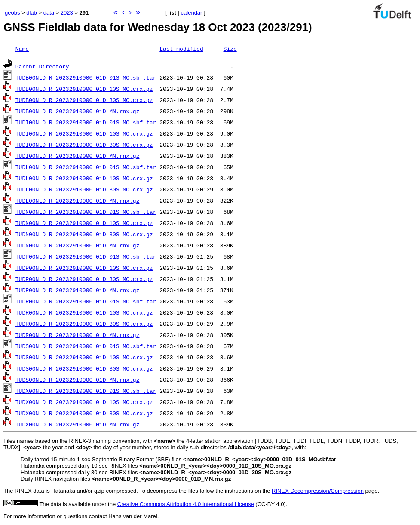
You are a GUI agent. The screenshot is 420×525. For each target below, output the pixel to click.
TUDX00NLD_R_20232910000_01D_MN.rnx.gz (78, 424)
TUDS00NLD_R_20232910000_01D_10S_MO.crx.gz (84, 357)
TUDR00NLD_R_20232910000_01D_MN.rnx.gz (78, 335)
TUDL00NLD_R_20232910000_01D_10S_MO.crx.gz (84, 178)
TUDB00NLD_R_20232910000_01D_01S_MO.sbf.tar (86, 77)
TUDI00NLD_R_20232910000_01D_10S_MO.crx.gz (84, 133)
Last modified (181, 49)
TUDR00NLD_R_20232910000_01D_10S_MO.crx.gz (84, 312)
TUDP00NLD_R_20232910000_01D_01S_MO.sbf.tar (86, 256)
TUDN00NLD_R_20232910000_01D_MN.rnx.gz (78, 245)
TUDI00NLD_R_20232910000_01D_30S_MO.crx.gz (84, 145)
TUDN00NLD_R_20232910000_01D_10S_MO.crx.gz (84, 223)
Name (22, 49)
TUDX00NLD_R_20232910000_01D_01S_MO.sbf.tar (86, 391)
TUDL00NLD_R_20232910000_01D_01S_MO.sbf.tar (86, 167)
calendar (192, 13)
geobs (12, 13)
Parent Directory (42, 66)
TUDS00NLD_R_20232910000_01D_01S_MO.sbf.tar (86, 346)
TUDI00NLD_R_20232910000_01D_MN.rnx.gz (78, 156)
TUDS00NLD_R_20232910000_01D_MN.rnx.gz (78, 380)
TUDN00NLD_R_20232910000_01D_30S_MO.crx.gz (84, 234)
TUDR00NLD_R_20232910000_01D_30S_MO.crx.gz (84, 324)
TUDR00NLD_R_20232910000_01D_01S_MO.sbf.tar (86, 301)
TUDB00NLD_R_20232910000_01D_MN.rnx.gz (78, 111)
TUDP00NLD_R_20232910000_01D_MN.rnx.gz (78, 290)
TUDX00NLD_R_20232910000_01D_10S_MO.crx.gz (84, 402)
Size (230, 49)
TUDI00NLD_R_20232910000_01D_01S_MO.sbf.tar (86, 122)
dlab (32, 13)
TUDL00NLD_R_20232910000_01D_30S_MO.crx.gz (84, 189)
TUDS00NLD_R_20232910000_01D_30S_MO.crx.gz (84, 368)
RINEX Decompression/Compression (318, 491)
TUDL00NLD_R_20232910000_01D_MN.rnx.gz (78, 201)
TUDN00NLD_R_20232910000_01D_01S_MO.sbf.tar (86, 212)
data (49, 13)
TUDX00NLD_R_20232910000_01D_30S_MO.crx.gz (84, 413)
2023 (67, 13)
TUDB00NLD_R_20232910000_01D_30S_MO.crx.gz (84, 100)
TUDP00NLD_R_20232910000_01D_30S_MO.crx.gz (84, 279)
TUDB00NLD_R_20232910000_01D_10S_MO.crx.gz (84, 89)
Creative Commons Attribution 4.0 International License (186, 504)
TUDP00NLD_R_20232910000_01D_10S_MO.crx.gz (84, 268)
